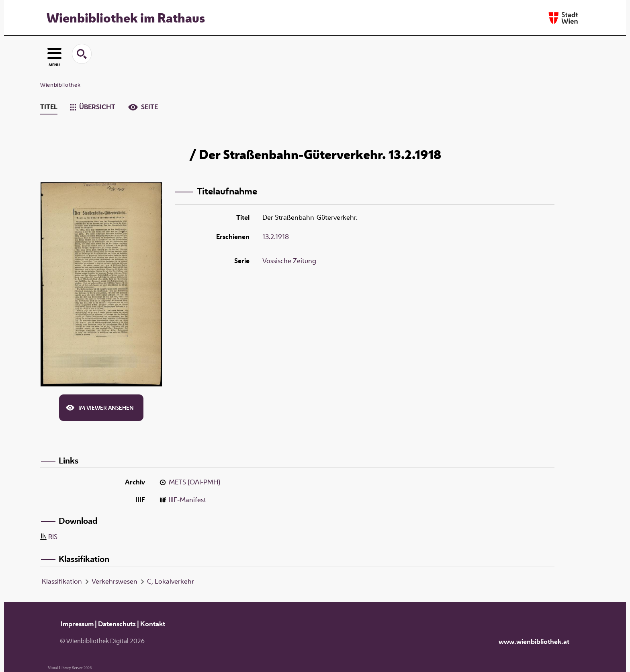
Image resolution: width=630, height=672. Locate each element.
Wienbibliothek (60, 85)
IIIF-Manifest (187, 500)
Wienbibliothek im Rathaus (126, 18)
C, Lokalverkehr (171, 581)
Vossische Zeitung (289, 261)
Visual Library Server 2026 (70, 668)
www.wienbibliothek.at (534, 641)
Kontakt (153, 624)
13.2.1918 (276, 237)
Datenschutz (117, 624)
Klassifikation (62, 581)
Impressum (77, 624)
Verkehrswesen (115, 581)
